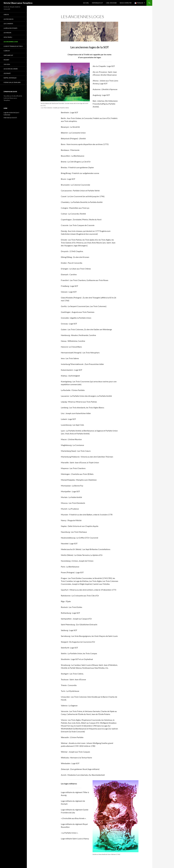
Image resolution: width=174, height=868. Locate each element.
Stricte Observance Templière (18, 3)
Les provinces (9, 19)
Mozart (6, 60)
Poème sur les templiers (12, 82)
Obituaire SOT (8, 55)
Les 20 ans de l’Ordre (11, 69)
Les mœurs (7, 33)
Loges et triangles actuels (13, 46)
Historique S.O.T (97, 3)
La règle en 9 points (10, 28)
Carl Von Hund (111, 3)
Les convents (8, 24)
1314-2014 (7, 64)
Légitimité (7, 73)
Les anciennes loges (11, 42)
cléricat (7, 51)
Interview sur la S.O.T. (10, 118)
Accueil (86, 3)
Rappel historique (10, 78)
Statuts (6, 15)
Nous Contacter (126, 3)
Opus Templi (8, 37)
